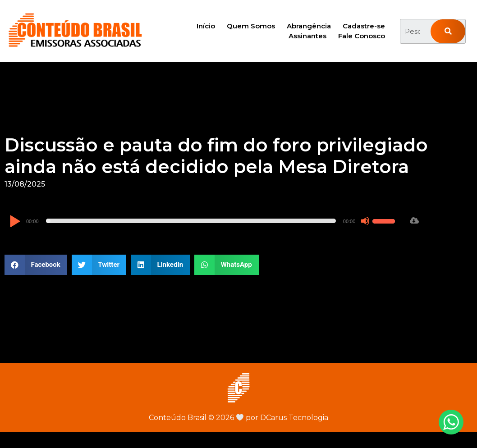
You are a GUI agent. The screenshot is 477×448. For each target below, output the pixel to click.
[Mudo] (365, 221)
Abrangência (309, 26)
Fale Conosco (362, 36)
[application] (203, 221)
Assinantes (307, 36)
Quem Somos (251, 26)
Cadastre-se (364, 26)
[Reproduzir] (15, 222)
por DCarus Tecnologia (282, 418)
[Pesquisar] (448, 31)
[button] (36, 265)
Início (206, 26)
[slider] (191, 221)
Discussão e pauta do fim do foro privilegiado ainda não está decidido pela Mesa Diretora (216, 156)
